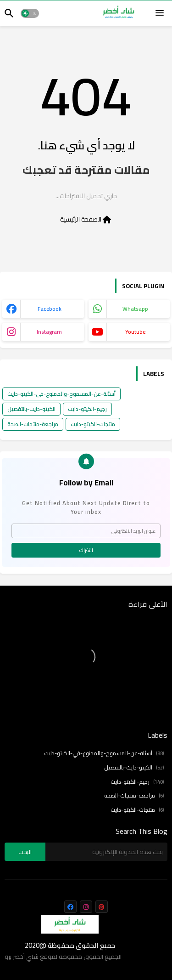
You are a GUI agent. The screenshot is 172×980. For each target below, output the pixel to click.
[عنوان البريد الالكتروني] (86, 531)
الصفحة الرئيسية (86, 219)
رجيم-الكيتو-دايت (87, 409)
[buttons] (70, 907)
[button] (30, 13)
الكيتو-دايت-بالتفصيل (31, 409)
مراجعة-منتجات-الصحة (33, 424)
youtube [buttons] (135, 332)
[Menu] (160, 13)
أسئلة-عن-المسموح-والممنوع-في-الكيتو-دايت (61, 394)
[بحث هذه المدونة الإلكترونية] (106, 852)
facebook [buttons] (50, 309)
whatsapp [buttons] (135, 309)
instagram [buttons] (49, 332)
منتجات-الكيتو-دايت (93, 424)
